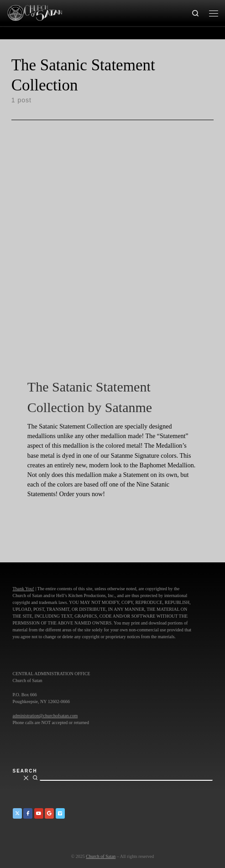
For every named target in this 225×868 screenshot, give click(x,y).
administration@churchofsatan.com (45, 716)
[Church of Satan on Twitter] (17, 813)
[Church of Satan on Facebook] (28, 813)
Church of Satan (101, 856)
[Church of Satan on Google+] (49, 813)
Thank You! (24, 589)
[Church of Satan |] (34, 12)
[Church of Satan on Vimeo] (60, 813)
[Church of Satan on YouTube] (39, 813)
